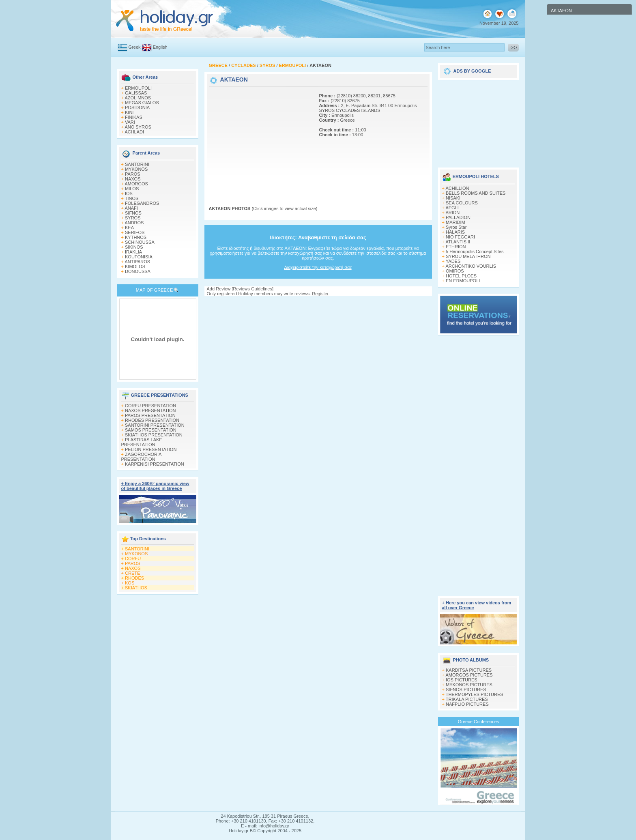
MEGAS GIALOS (142, 103)
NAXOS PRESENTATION (150, 410)
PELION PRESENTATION (151, 449)
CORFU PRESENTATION (150, 406)
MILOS (132, 189)
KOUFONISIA (139, 257)
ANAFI (131, 208)
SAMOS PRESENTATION (151, 430)
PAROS (133, 174)
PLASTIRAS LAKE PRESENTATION (142, 442)
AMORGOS (136, 184)
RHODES (134, 578)
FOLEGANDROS (142, 203)
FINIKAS (134, 117)
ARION (452, 213)
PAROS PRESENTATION (150, 415)
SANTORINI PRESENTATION (155, 425)
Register (320, 294)
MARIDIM (456, 222)
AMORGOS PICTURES (469, 675)
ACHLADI (134, 132)
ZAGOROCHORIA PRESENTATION (141, 457)
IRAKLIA (133, 252)
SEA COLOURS (462, 203)
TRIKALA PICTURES (467, 699)
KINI (129, 112)
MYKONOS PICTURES (469, 685)
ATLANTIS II (458, 242)
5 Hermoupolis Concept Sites (475, 251)
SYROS (133, 218)
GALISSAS (136, 93)
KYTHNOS (136, 237)
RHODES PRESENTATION (152, 420)
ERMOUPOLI (138, 88)
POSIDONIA (137, 107)
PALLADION (458, 217)
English (160, 47)
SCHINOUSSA (140, 242)
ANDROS (134, 223)
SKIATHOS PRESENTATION (154, 435)
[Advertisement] (260, 139)
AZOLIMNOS (138, 98)
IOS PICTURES (462, 680)
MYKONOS (136, 169)
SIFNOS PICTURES (466, 690)
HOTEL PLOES (461, 276)
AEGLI (452, 208)
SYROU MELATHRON (468, 256)
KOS (130, 583)
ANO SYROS (138, 127)
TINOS (132, 198)
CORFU (133, 559)
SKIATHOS (136, 588)
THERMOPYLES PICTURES (475, 694)
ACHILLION (457, 188)
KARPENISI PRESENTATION (155, 464)
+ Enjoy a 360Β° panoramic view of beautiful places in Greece (155, 486)
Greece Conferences (479, 722)
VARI (130, 122)
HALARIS (455, 232)
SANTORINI (137, 164)
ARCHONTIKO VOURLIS (471, 266)
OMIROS (455, 271)
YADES (453, 261)
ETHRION (456, 247)
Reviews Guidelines (252, 289)
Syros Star (456, 227)
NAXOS (133, 179)
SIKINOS (134, 247)
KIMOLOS (135, 266)
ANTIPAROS (137, 262)
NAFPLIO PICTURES (467, 704)
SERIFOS (135, 232)
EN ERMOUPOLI (463, 281)
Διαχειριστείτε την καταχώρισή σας (318, 267)
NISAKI (453, 198)
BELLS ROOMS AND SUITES (476, 193)
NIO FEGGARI (460, 237)
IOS (129, 193)
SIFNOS (133, 213)
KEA (129, 228)
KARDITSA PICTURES (469, 670)
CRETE (132, 573)
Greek (135, 47)
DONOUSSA (138, 271)
